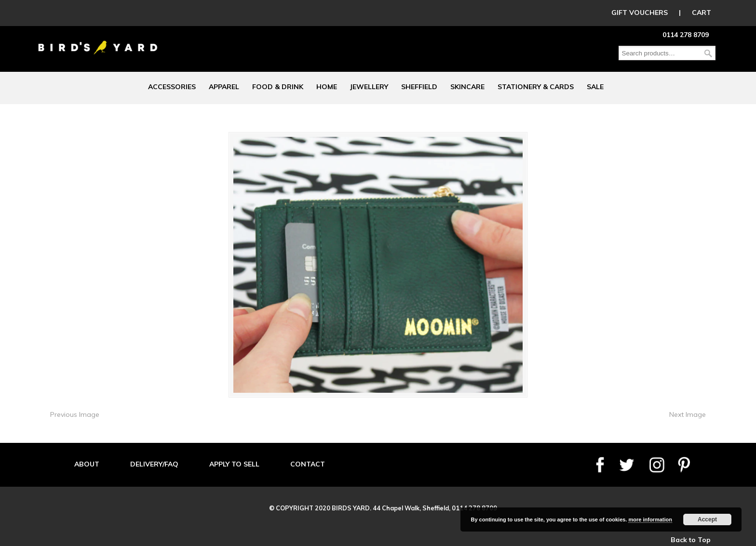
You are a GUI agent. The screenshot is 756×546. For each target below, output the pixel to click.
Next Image (688, 414)
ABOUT (87, 464)
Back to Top (691, 540)
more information (650, 519)
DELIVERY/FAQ (154, 464)
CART (702, 13)
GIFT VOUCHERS (640, 13)
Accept (707, 519)
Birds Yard (98, 40)
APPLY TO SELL (234, 464)
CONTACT (308, 464)
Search (708, 53)
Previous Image (75, 414)
